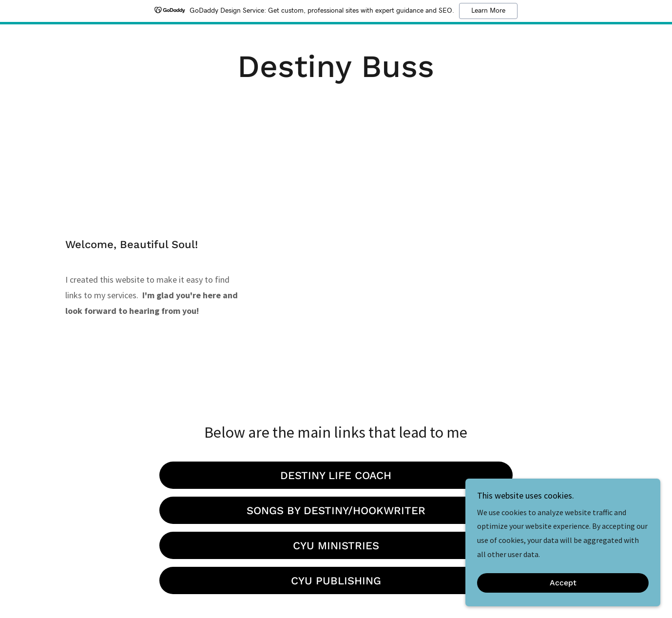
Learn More (488, 11)
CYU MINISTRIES (336, 546)
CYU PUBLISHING (336, 581)
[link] (336, 74)
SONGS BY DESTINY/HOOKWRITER (336, 511)
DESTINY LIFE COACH (336, 475)
